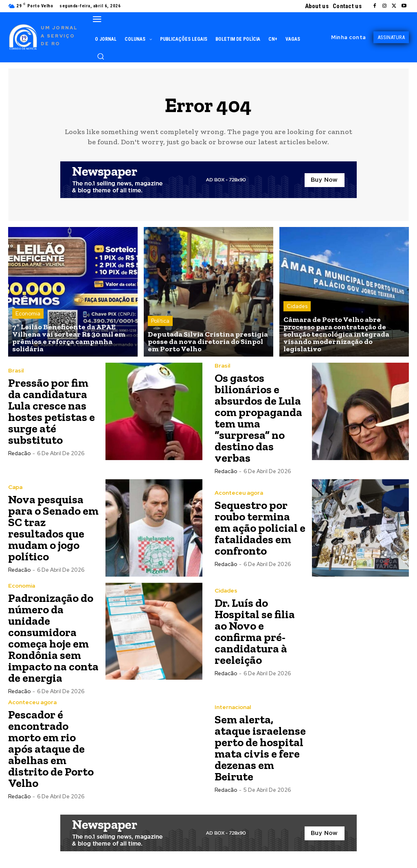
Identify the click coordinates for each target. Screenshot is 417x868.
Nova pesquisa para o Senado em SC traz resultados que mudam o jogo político (53, 528)
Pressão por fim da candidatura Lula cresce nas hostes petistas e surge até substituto (52, 411)
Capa (15, 487)
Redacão (19, 453)
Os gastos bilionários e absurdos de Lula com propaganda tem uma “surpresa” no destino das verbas (258, 418)
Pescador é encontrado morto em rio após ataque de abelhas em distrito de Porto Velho (51, 749)
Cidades (297, 306)
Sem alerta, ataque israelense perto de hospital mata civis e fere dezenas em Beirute (260, 748)
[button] (101, 56)
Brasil (16, 370)
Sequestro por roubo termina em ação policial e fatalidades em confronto (260, 528)
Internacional (233, 707)
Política (160, 321)
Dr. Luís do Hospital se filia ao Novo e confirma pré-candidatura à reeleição (255, 631)
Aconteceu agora (239, 493)
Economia (28, 314)
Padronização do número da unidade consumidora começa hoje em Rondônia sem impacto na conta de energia (53, 638)
